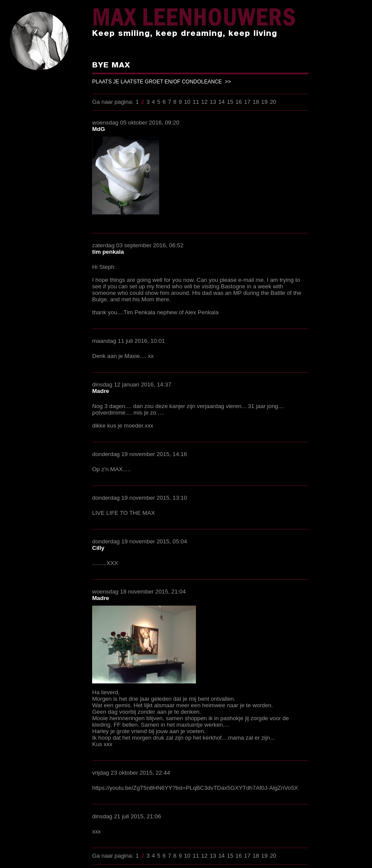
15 (230, 102)
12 (204, 102)
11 (196, 102)
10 (187, 102)
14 (222, 102)
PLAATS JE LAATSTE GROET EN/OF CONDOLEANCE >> (162, 82)
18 (256, 102)
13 (213, 102)
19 (265, 102)
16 (239, 102)
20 (273, 102)
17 (247, 102)
